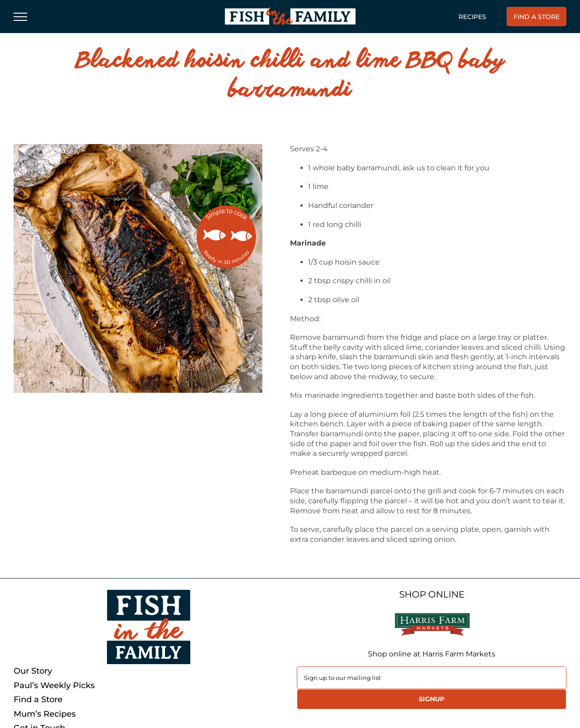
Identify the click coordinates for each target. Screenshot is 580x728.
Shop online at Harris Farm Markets (432, 654)
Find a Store (38, 700)
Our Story (33, 671)
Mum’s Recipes (45, 714)
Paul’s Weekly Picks (54, 686)
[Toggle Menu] (20, 17)
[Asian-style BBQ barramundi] (138, 268)
